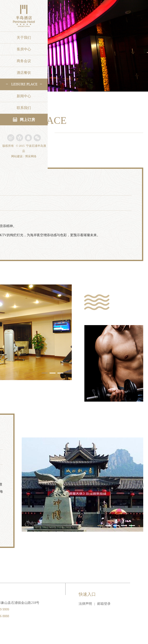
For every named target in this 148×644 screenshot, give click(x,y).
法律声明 (85, 604)
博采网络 (31, 156)
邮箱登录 (104, 604)
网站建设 (17, 156)
